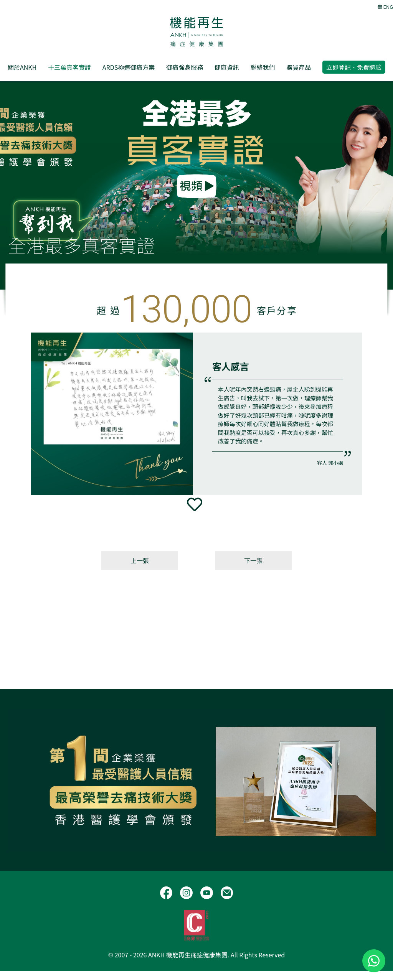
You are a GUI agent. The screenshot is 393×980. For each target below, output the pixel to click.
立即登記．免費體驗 (354, 67)
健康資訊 (227, 67)
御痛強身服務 (185, 67)
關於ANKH (22, 67)
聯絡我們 (263, 67)
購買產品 (299, 67)
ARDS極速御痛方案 (129, 67)
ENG (385, 7)
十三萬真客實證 (69, 67)
